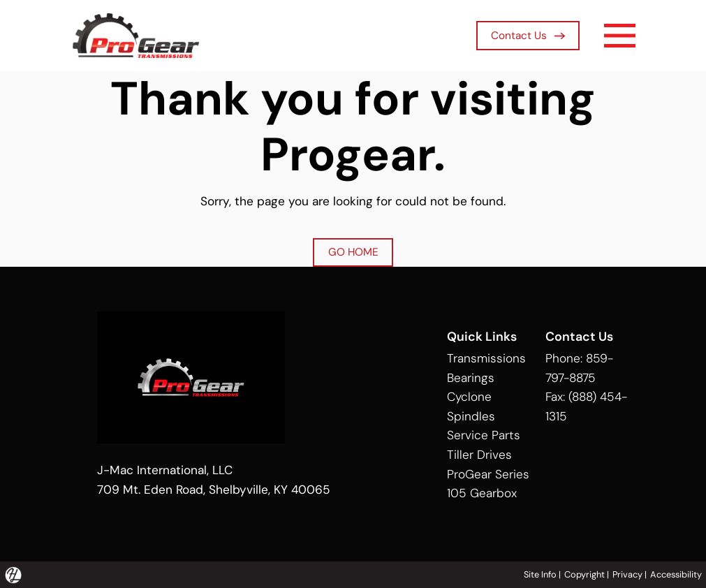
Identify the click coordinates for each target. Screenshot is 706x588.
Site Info (540, 574)
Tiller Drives (479, 455)
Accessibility (676, 574)
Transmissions (486, 358)
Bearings (471, 378)
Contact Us (528, 36)
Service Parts (484, 435)
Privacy (627, 574)
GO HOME (353, 252)
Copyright (584, 574)
